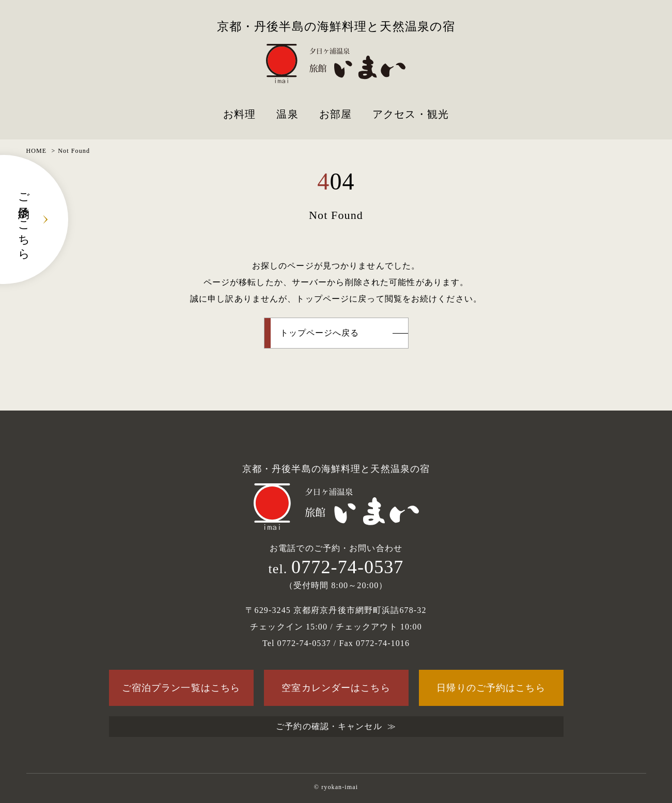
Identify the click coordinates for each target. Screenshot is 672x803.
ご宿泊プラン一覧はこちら (181, 688)
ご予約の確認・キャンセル (329, 726)
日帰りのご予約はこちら (491, 688)
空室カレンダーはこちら (336, 688)
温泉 (287, 114)
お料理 (239, 114)
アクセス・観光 (411, 114)
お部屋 (335, 114)
